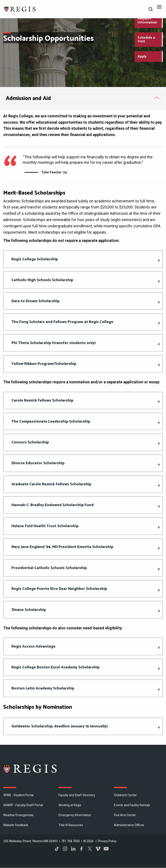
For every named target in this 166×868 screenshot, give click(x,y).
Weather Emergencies (18, 815)
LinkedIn (73, 849)
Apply (142, 57)
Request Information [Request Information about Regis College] (147, 21)
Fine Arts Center (125, 815)
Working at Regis (70, 805)
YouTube (106, 849)
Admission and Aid (28, 98)
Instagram (65, 849)
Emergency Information (75, 815)
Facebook (81, 849)
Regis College (30, 769)
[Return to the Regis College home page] (20, 9)
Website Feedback (16, 825)
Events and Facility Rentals (132, 805)
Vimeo (98, 849)
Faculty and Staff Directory (77, 795)
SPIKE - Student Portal (18, 795)
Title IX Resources (71, 825)
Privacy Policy (107, 841)
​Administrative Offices (129, 825)
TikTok (57, 849)
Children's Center (125, 795)
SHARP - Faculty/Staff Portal (23, 805)
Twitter (90, 849)
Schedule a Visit (146, 40)
